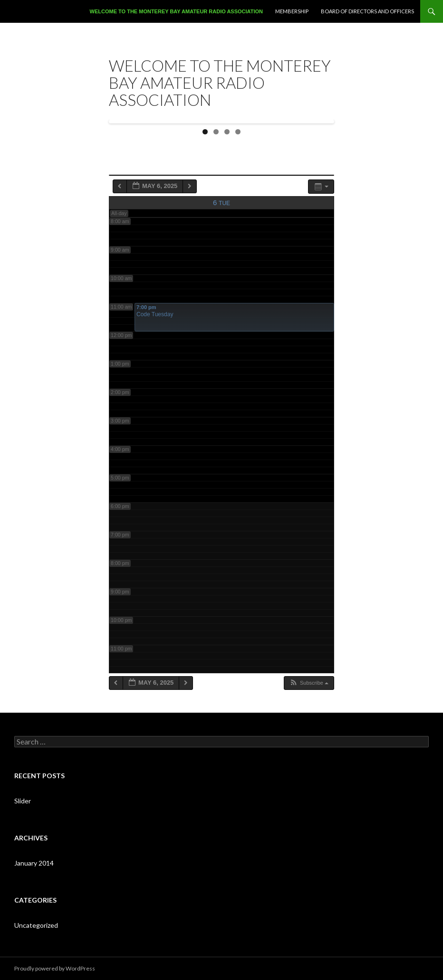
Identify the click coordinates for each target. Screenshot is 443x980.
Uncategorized (36, 925)
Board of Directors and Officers (367, 11)
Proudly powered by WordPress (55, 968)
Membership (292, 11)
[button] (309, 683)
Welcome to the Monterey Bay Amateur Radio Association (176, 11)
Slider (23, 801)
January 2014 (34, 863)
